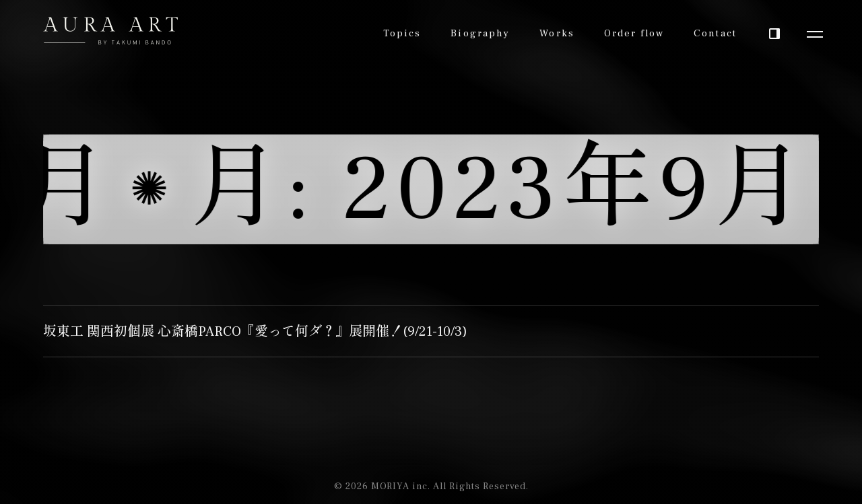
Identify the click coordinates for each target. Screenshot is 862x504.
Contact (715, 33)
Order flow (634, 33)
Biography (480, 33)
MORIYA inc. (401, 487)
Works (557, 33)
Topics (402, 33)
